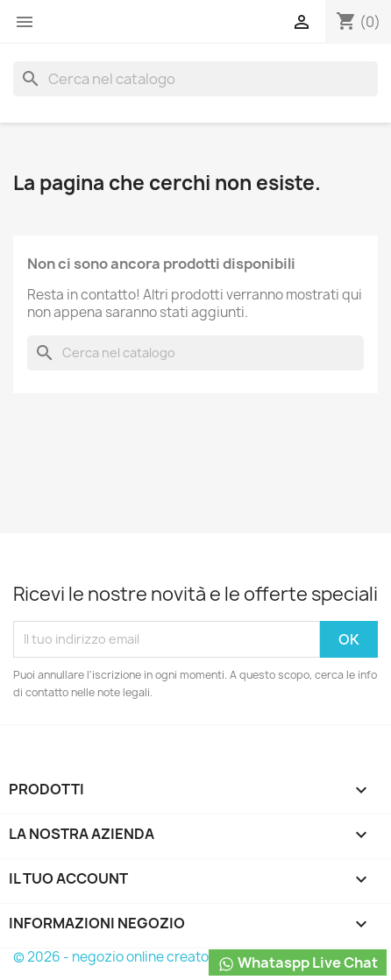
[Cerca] (195, 79)
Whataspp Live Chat (298, 963)
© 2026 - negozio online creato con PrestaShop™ (169, 957)
